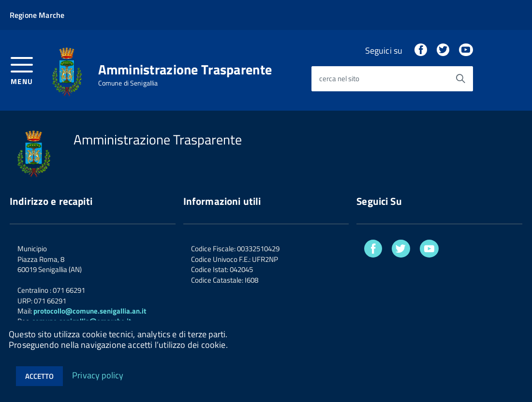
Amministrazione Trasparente (185, 70)
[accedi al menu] (22, 70)
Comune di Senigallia (128, 83)
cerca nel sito (339, 79)
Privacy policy (98, 375)
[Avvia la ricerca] (460, 79)
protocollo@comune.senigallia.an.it (90, 311)
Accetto (39, 376)
